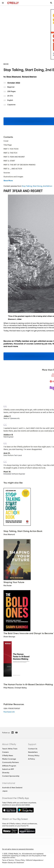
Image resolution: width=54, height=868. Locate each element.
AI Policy (31, 759)
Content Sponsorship (11, 776)
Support (32, 744)
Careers (5, 752)
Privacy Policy (34, 756)
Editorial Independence (35, 860)
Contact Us (33, 749)
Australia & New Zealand (12, 788)
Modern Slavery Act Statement (13, 863)
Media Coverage (9, 759)
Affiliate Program (9, 766)
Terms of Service (8, 860)
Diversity (6, 773)
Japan (5, 791)
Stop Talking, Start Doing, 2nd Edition (37, 186)
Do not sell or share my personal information (18, 849)
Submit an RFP (8, 769)
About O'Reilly (9, 744)
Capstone (11, 105)
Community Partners (10, 762)
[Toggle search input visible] (51, 3)
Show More (8, 181)
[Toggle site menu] (3, 3)
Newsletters (33, 752)
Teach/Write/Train (10, 749)
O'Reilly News (8, 756)
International (9, 783)
